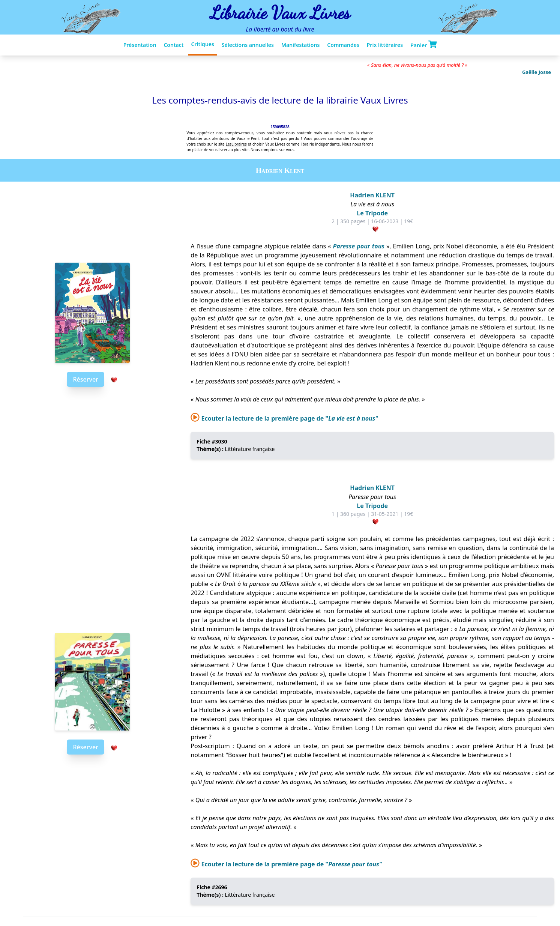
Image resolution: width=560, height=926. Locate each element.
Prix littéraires (385, 45)
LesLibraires (236, 144)
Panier (423, 45)
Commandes (343, 45)
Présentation (140, 45)
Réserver (85, 379)
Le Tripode (372, 213)
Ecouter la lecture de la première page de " (284, 418)
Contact (173, 45)
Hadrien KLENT (372, 195)
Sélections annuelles (248, 45)
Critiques (203, 44)
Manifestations (300, 45)
